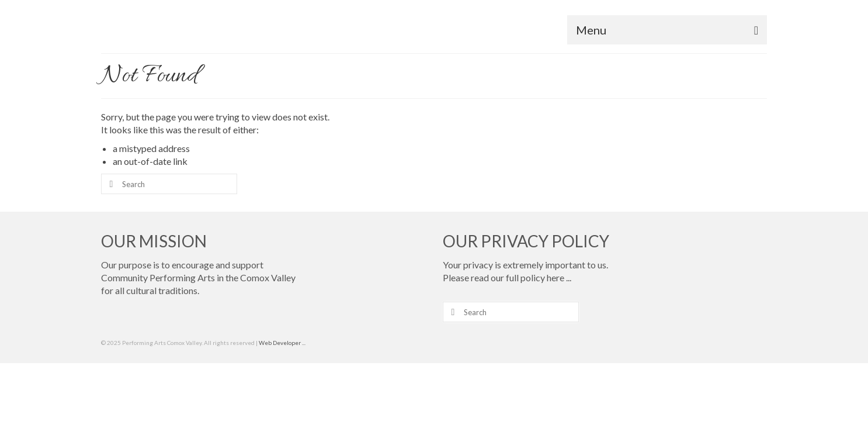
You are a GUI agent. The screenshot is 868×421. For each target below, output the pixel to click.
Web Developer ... (282, 376)
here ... (559, 311)
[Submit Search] (110, 217)
